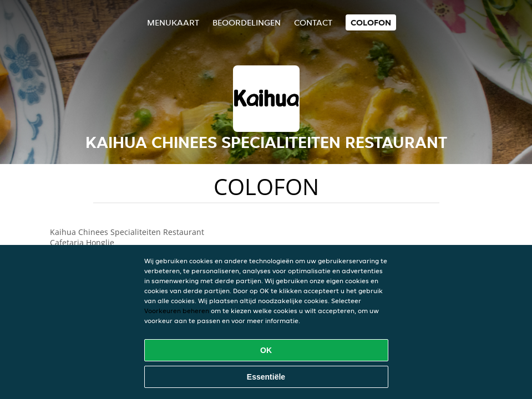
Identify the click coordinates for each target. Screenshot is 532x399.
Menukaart (173, 22)
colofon (371, 22)
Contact (313, 22)
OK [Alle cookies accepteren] (266, 350)
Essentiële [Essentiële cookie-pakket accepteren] (266, 377)
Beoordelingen (247, 22)
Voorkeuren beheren (177, 311)
